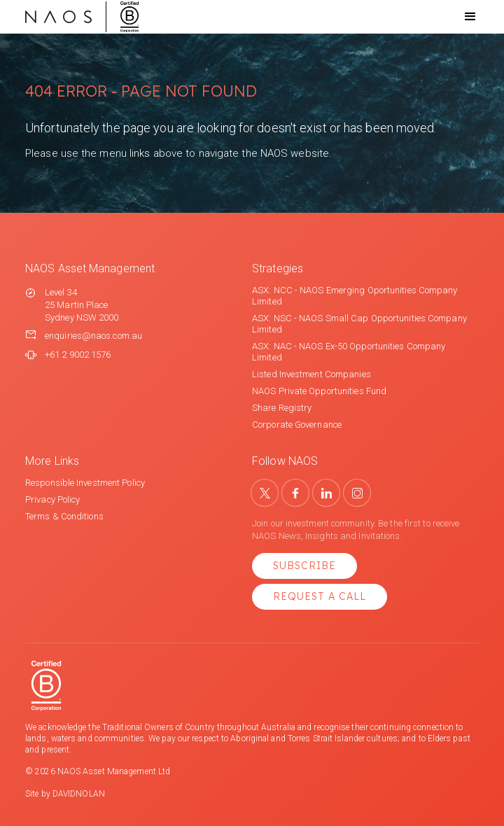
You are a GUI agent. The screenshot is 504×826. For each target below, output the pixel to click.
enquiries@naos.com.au (93, 336)
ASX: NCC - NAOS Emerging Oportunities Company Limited (355, 296)
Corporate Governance (297, 425)
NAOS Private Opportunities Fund (319, 391)
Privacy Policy (52, 499)
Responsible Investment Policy (85, 483)
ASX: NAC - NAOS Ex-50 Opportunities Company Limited (349, 352)
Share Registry (282, 408)
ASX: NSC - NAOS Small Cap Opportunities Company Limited (359, 324)
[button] (458, 17)
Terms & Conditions (64, 516)
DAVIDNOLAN (79, 794)
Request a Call (320, 596)
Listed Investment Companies (311, 374)
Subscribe (304, 566)
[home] (82, 17)
